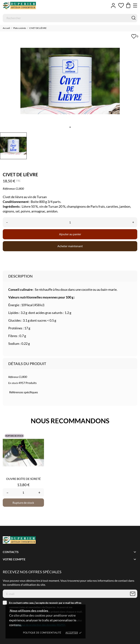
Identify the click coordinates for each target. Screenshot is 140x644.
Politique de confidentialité (42, 633)
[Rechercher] (70, 18)
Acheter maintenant (70, 246)
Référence (13, 377)
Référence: (9, 188)
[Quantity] (23, 492)
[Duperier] (19, 6)
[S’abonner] (133, 594)
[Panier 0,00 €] (128, 6)
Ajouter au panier (70, 234)
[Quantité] (70, 222)
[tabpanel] (70, 81)
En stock (13, 383)
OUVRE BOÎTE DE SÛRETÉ (23, 479)
